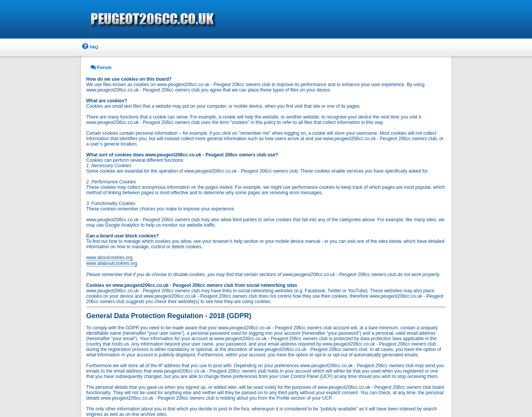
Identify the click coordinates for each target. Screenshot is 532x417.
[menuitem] (90, 47)
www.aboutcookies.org (110, 258)
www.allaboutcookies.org (112, 263)
